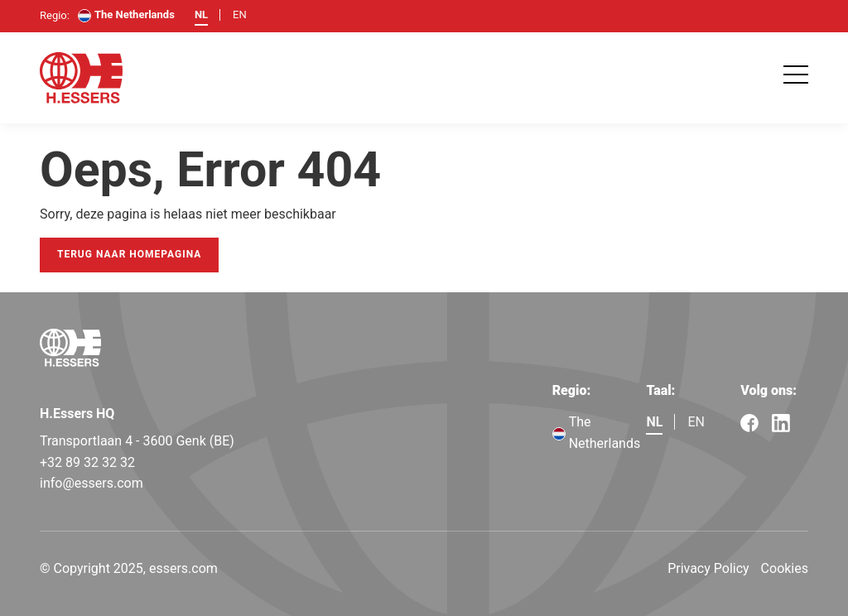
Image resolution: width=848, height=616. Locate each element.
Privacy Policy (708, 568)
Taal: (660, 390)
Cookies (785, 568)
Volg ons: (768, 390)
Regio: (572, 390)
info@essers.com (92, 483)
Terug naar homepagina (129, 254)
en (240, 14)
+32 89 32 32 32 (87, 462)
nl (201, 14)
